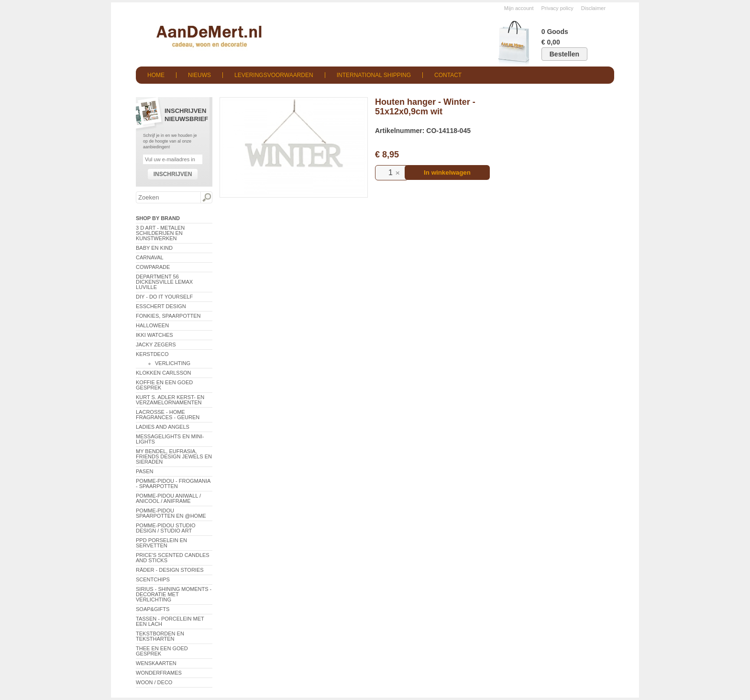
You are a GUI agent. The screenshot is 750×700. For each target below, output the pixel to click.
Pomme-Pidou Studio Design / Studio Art (166, 528)
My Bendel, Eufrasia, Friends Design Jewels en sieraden (174, 456)
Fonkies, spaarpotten (168, 316)
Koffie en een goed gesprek (164, 385)
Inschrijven (173, 174)
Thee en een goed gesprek (162, 651)
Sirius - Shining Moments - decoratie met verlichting (174, 594)
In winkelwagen (447, 172)
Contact (448, 75)
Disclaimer (593, 8)
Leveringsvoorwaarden (274, 75)
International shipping (374, 75)
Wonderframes (159, 673)
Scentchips (153, 579)
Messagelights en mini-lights (170, 439)
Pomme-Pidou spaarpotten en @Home (171, 513)
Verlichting (173, 363)
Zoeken (206, 198)
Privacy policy (557, 8)
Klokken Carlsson (164, 373)
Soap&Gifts (153, 609)
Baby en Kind (154, 248)
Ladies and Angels (163, 427)
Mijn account (519, 8)
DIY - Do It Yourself (164, 297)
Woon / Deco (154, 682)
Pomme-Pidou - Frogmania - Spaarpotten (173, 483)
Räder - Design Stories (170, 570)
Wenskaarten (156, 663)
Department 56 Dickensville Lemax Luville (164, 282)
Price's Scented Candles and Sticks (173, 558)
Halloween (152, 325)
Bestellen (564, 54)
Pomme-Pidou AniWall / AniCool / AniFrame (168, 498)
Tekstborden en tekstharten (160, 636)
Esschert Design (161, 306)
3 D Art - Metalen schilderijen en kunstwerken (160, 233)
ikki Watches (154, 335)
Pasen (144, 471)
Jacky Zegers (156, 344)
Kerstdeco (152, 354)
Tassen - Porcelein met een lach (170, 621)
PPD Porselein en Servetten (161, 543)
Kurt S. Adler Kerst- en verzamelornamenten (170, 400)
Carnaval (150, 257)
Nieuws (199, 75)
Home (156, 75)
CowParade (153, 267)
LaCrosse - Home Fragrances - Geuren (168, 415)
